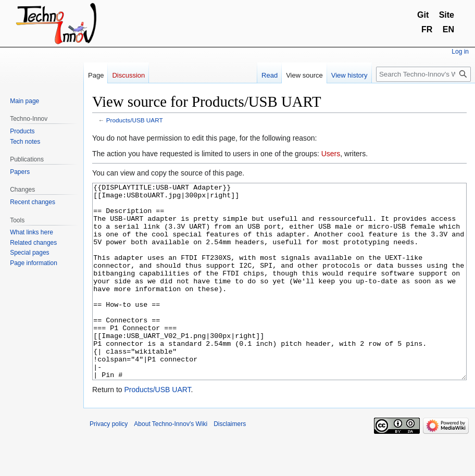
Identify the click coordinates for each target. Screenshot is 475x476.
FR (427, 29)
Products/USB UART (135, 120)
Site (447, 15)
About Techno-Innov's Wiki (171, 463)
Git (423, 15)
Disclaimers (230, 463)
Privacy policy (109, 463)
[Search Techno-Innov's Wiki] (423, 74)
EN (448, 29)
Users (331, 154)
